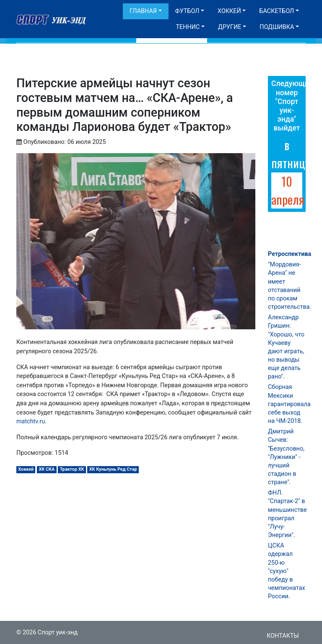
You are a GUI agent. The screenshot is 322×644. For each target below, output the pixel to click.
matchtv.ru (31, 421)
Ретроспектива (290, 254)
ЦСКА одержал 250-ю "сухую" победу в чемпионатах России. (287, 571)
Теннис (188, 27)
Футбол (187, 11)
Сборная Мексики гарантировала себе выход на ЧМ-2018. (289, 404)
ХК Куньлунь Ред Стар (113, 469)
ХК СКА (47, 469)
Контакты (283, 636)
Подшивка (277, 27)
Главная (143, 11)
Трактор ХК (72, 469)
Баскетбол (277, 11)
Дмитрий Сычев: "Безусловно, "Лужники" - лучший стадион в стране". (286, 457)
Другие (230, 27)
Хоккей (229, 11)
